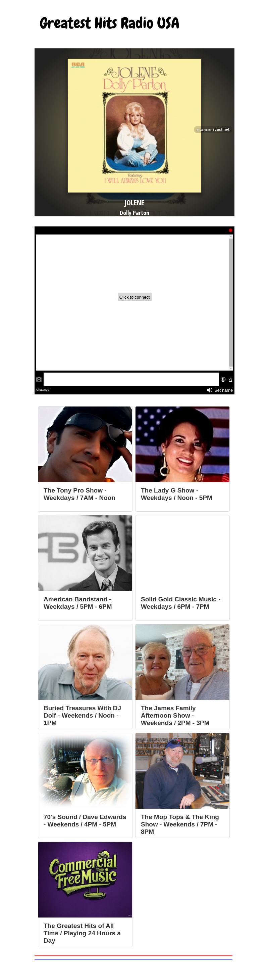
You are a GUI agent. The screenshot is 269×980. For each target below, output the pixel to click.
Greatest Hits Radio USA (110, 23)
